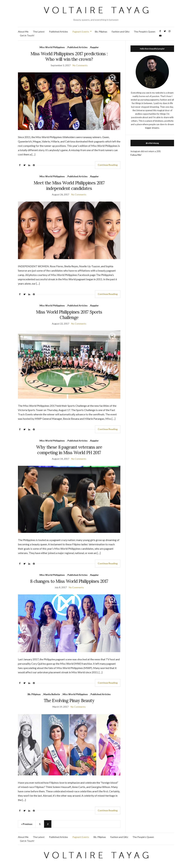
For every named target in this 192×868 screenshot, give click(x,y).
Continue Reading (108, 165)
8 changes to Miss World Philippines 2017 (69, 581)
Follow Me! (136, 155)
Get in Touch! (27, 35)
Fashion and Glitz (121, 32)
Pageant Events (81, 32)
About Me (23, 32)
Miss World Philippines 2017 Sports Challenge (69, 315)
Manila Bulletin (52, 694)
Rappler (95, 47)
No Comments (80, 65)
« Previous (27, 824)
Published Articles (59, 32)
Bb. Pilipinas (101, 32)
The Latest (39, 32)
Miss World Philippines (52, 47)
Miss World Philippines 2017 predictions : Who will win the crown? (69, 56)
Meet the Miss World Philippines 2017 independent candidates (69, 186)
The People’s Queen (145, 32)
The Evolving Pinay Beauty (69, 701)
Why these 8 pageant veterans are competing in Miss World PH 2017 (69, 450)
